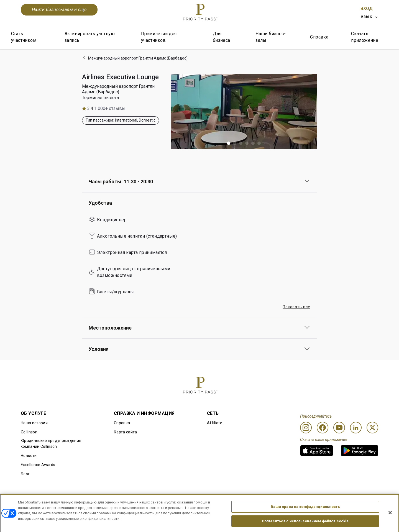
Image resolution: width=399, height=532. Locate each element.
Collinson (29, 432)
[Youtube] (339, 428)
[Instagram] (306, 428)
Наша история (34, 423)
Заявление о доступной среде (349, 503)
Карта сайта (126, 432)
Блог (25, 474)
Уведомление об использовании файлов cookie (184, 503)
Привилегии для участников (159, 37)
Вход (367, 8)
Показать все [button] (296, 307)
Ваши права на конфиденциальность (305, 522)
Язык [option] (366, 16)
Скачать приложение (365, 37)
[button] (229, 143)
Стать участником (24, 37)
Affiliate (215, 423)
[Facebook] (323, 428)
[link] (317, 451)
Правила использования (44, 503)
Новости (29, 456)
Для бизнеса (222, 37)
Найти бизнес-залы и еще (59, 10)
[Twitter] (372, 428)
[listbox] (369, 17)
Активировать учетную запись (90, 37)
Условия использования (103, 503)
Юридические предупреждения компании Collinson (51, 444)
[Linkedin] (356, 428)
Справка (319, 37)
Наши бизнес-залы (271, 37)
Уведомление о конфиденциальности (275, 503)
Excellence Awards (38, 465)
